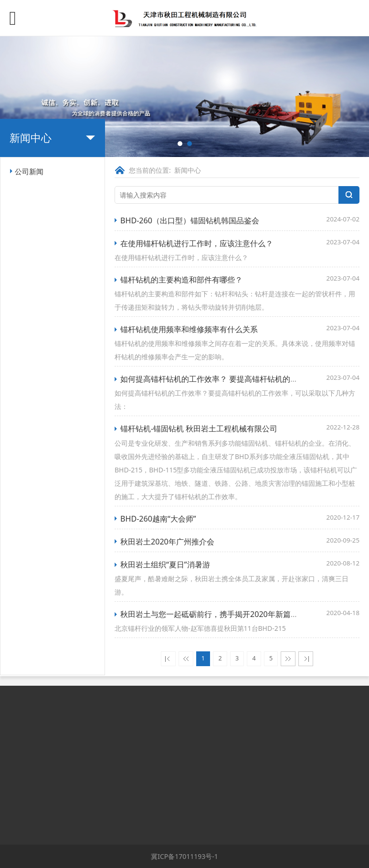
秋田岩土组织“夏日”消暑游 (165, 565)
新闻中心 (188, 170)
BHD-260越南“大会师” (158, 519)
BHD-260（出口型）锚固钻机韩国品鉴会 (190, 220)
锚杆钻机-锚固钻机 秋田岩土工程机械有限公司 (199, 429)
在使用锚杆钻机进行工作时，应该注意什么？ (197, 243)
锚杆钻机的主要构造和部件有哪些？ (181, 280)
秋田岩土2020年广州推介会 (167, 542)
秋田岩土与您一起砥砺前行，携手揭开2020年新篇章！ (213, 614)
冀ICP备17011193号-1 (184, 856)
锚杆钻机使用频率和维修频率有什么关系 (189, 329)
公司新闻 (29, 171)
